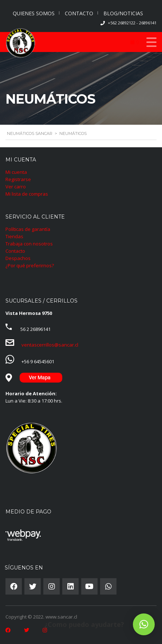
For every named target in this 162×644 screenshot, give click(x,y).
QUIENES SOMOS (34, 13)
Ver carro (16, 187)
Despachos (18, 258)
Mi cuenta (16, 172)
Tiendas (14, 236)
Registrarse (18, 179)
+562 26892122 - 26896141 (132, 23)
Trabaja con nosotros (29, 244)
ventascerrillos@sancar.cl (50, 345)
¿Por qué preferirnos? (30, 265)
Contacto (15, 251)
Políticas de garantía (28, 229)
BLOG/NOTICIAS (123, 13)
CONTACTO (79, 13)
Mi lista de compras (27, 194)
